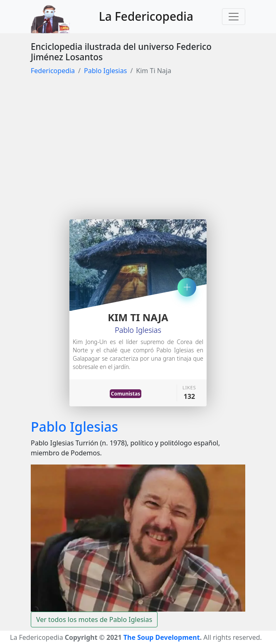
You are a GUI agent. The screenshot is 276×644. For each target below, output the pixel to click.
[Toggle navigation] (234, 17)
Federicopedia (53, 71)
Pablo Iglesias (105, 71)
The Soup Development (162, 637)
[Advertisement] (138, 145)
